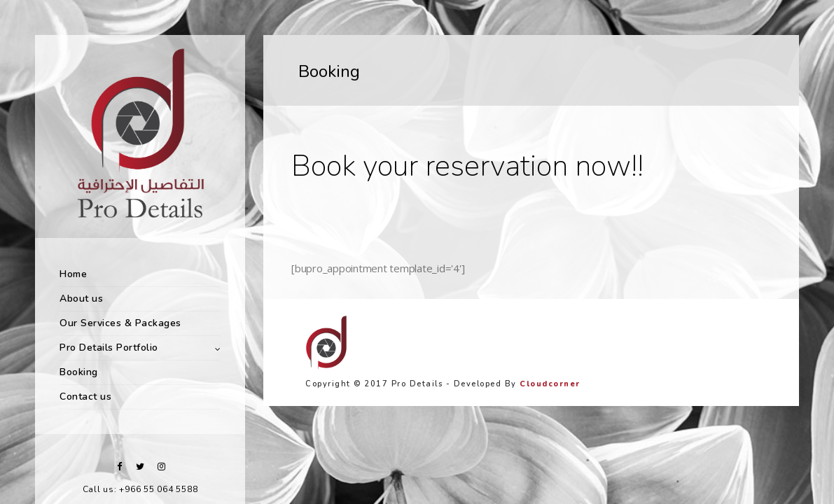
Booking (79, 372)
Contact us (85, 397)
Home (73, 274)
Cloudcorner (550, 384)
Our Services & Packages (120, 323)
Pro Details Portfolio (109, 348)
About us (81, 299)
